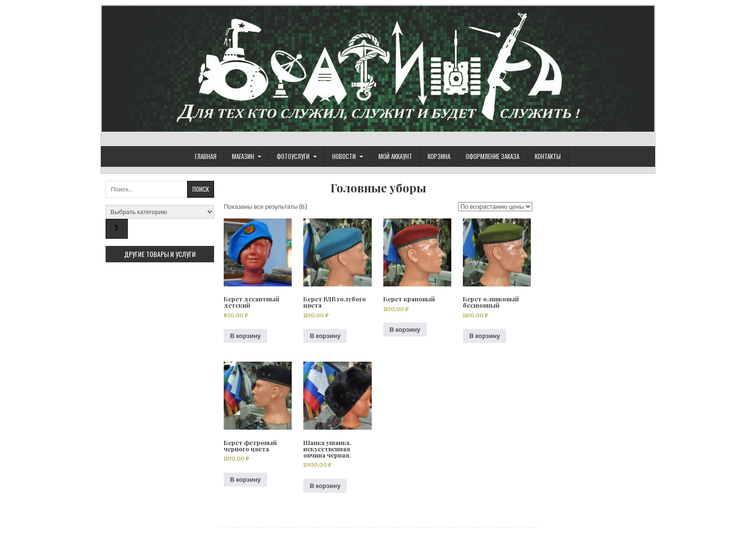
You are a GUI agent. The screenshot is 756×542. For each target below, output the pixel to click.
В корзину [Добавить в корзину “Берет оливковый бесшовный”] (485, 336)
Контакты (548, 156)
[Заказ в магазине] (495, 207)
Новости (344, 156)
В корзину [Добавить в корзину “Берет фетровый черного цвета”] (245, 480)
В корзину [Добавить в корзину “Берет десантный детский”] (245, 336)
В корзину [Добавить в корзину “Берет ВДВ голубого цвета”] (325, 336)
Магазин (243, 156)
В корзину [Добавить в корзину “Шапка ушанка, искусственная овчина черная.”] (325, 486)
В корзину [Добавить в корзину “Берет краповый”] (405, 330)
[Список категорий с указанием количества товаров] (160, 212)
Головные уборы (378, 188)
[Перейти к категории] (117, 229)
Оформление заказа (493, 156)
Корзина (439, 156)
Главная (206, 156)
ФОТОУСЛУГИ (293, 156)
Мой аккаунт (395, 156)
